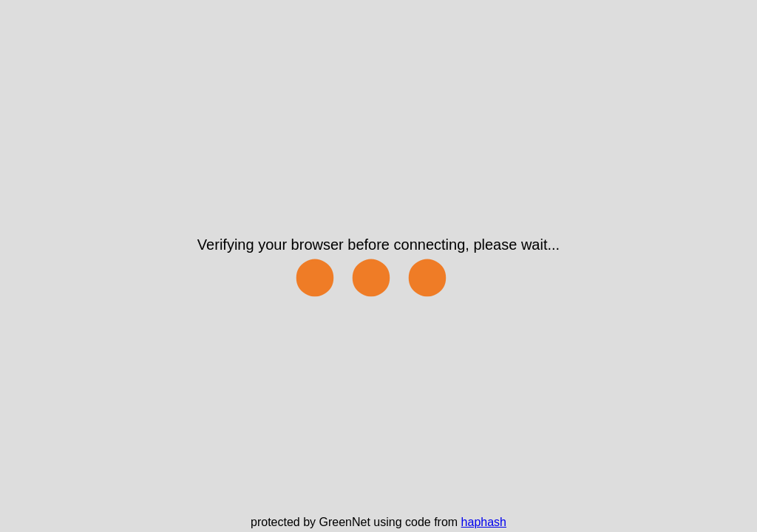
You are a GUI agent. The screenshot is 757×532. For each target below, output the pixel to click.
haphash (484, 522)
